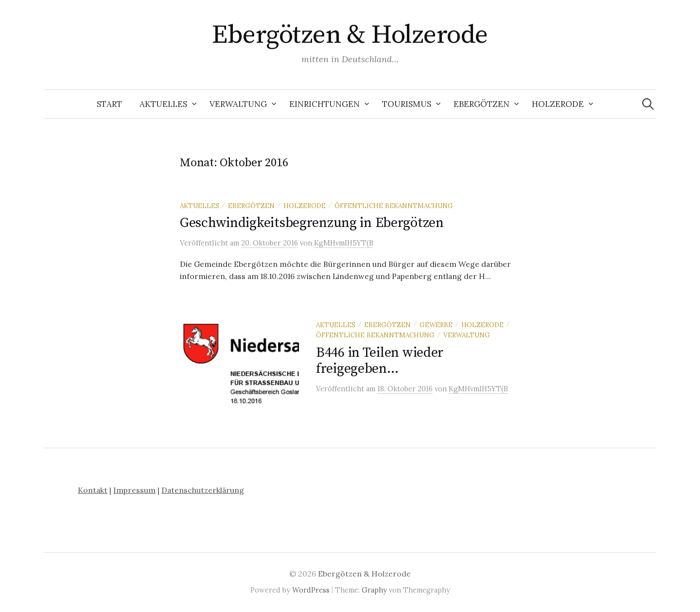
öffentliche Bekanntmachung (394, 206)
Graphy (374, 590)
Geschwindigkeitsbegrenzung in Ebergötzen (312, 223)
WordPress (311, 590)
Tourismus (407, 104)
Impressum (134, 490)
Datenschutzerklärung (203, 490)
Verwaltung (238, 104)
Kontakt (93, 490)
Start (109, 104)
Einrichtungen (324, 104)
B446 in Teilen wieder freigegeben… (380, 361)
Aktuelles (163, 104)
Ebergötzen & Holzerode (350, 35)
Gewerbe (436, 325)
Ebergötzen (481, 104)
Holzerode (558, 104)
